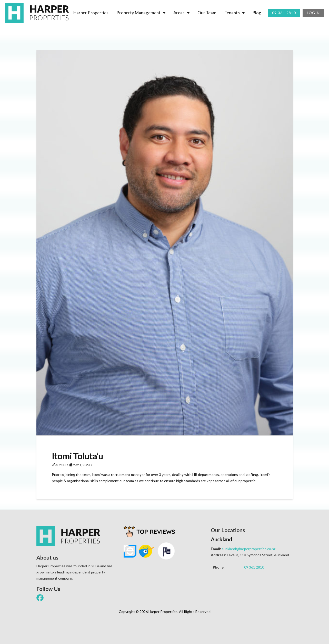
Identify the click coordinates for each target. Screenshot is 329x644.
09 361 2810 (254, 567)
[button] (22, 620)
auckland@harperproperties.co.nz (249, 549)
